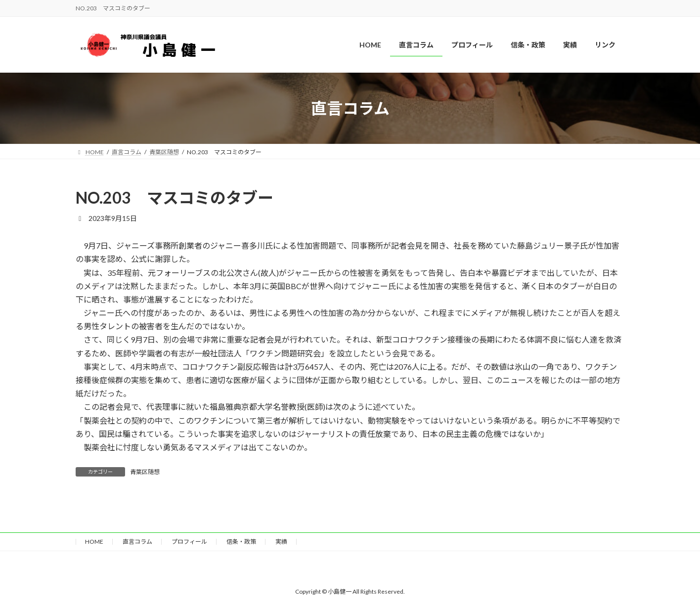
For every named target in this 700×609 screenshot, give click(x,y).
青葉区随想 (145, 472)
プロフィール (189, 542)
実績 (281, 542)
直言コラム (137, 542)
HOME (94, 542)
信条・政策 (241, 542)
